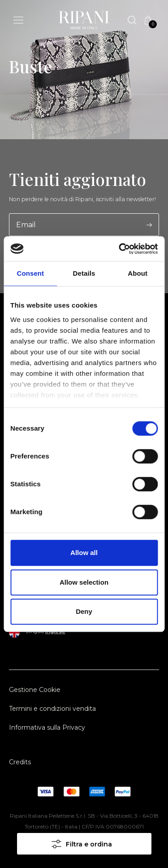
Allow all (84, 553)
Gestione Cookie (35, 690)
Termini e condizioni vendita (52, 709)
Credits (20, 762)
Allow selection (84, 582)
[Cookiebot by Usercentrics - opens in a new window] (120, 249)
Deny (84, 611)
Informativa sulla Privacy (47, 727)
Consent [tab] (30, 273)
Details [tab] (84, 273)
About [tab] (138, 273)
